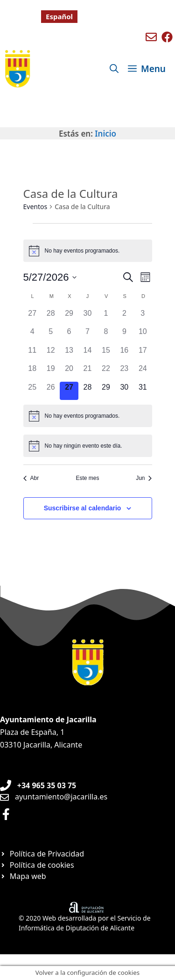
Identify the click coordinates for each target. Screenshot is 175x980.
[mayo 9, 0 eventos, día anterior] (124, 335)
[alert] (88, 251)
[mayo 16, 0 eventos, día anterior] (124, 354)
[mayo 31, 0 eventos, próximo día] (143, 391)
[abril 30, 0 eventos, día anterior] (87, 317)
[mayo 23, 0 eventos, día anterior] (124, 372)
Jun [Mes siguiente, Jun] (144, 478)
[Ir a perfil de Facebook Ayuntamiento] (6, 814)
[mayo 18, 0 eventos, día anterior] (32, 372)
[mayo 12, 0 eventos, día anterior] (51, 354)
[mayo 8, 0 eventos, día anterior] (106, 335)
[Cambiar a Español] (59, 17)
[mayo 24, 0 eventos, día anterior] (143, 372)
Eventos (35, 207)
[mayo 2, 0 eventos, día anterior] (124, 317)
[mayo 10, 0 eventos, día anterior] (143, 335)
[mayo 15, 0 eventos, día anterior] (106, 354)
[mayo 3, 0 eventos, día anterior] (143, 317)
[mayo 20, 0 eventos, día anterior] (69, 372)
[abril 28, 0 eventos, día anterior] (51, 317)
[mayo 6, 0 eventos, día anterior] (69, 335)
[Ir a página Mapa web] (23, 876)
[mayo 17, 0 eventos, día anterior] (143, 354)
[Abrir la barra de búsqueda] (114, 69)
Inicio (105, 134)
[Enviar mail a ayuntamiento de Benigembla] (151, 37)
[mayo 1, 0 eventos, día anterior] (106, 317)
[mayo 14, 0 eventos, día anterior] (87, 354)
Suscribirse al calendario (83, 508)
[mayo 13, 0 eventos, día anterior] (69, 354)
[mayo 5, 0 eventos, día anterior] (51, 335)
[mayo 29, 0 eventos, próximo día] (106, 391)
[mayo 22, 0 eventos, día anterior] (106, 372)
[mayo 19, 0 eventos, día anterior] (51, 372)
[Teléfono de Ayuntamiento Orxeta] (38, 785)
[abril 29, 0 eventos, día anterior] (69, 317)
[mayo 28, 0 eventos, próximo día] (87, 391)
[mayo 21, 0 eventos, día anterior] (87, 372)
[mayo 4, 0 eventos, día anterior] (32, 335)
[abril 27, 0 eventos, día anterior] (32, 317)
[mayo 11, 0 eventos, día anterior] (32, 354)
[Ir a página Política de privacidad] (42, 854)
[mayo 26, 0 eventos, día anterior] (51, 391)
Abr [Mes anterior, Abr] (31, 478)
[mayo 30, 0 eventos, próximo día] (124, 391)
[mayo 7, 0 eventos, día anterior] (87, 335)
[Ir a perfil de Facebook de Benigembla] (167, 37)
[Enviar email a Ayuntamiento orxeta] (54, 797)
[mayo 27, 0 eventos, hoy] (69, 391)
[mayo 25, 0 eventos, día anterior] (32, 391)
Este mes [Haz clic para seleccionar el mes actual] (87, 478)
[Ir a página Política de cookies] (37, 865)
